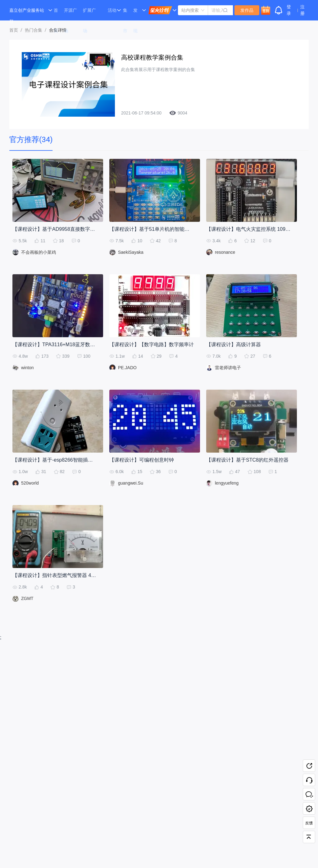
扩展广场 (89, 14)
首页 (56, 14)
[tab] (31, 140)
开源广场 (70, 14)
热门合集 (34, 30)
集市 (125, 14)
